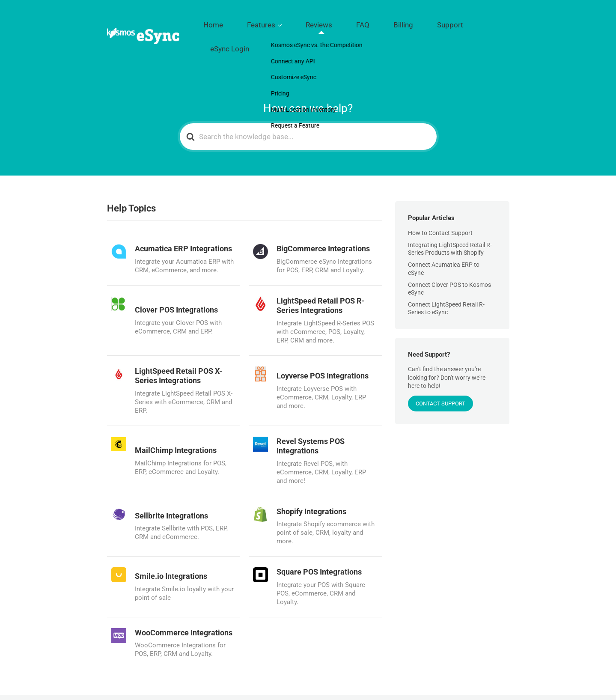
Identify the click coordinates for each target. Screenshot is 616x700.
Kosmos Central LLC (168, 682)
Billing (413, 22)
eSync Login (489, 22)
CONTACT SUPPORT (440, 374)
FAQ (385, 22)
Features (309, 22)
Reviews (353, 22)
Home (274, 22)
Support (446, 22)
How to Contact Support (440, 203)
